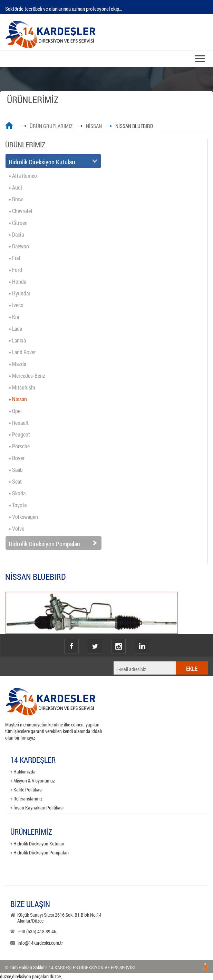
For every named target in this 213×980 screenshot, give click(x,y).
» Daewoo (19, 246)
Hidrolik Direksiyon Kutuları (42, 162)
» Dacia (16, 234)
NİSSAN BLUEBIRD (134, 126)
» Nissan (18, 399)
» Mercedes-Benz (27, 375)
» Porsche (19, 446)
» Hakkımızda (23, 772)
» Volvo (17, 528)
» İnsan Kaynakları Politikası (37, 808)
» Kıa (14, 317)
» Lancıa (17, 340)
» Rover (17, 458)
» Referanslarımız (26, 799)
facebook (71, 646)
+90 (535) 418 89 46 (37, 931)
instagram (119, 639)
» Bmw (16, 199)
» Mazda (17, 364)
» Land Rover (22, 352)
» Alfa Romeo (23, 176)
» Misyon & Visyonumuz (33, 781)
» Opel (15, 411)
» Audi (15, 187)
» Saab (16, 470)
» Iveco (16, 305)
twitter (95, 639)
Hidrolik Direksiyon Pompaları (45, 544)
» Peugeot (19, 434)
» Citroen (18, 223)
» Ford (15, 270)
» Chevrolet (21, 211)
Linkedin (142, 646)
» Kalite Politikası (26, 790)
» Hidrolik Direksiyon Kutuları (37, 844)
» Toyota (18, 505)
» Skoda (17, 493)
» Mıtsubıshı (22, 387)
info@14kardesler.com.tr (40, 943)
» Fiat (14, 258)
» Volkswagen (23, 517)
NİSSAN (94, 126)
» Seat (15, 481)
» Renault (19, 423)
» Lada (15, 328)
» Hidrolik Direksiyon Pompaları (40, 853)
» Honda (17, 281)
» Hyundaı (19, 293)
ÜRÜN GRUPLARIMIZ (51, 126)
